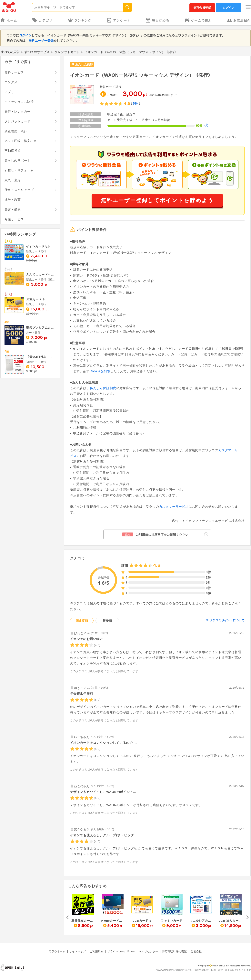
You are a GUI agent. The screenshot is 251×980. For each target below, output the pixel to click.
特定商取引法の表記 (174, 951)
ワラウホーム (57, 951)
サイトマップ (77, 951)
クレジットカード (67, 52)
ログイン (228, 8)
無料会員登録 (202, 8)
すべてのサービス (37, 52)
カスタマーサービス (174, 507)
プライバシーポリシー (121, 951)
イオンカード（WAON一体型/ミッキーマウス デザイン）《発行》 (141, 75)
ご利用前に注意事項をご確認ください (165, 534)
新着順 (107, 621)
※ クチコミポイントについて (225, 620)
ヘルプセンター (148, 951)
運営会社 (196, 951)
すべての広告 (10, 52)
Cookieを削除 (100, 371)
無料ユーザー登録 (41, 41)
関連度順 (82, 621)
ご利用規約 (96, 951)
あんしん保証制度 (103, 388)
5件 (136, 104)
